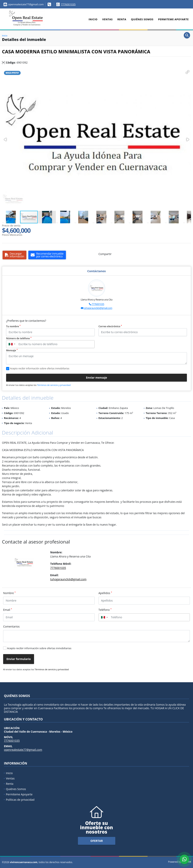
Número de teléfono (19, 338)
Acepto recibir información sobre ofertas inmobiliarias (39, 648)
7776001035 (68, 4)
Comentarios (11, 626)
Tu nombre (13, 326)
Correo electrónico (110, 326)
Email (8, 610)
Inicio (93, 19)
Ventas (107, 19)
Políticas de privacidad (20, 800)
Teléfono (105, 610)
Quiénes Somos (142, 19)
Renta (122, 19)
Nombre (9, 593)
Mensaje (12, 350)
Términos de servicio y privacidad (54, 385)
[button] (187, 72)
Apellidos (105, 593)
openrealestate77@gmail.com (23, 750)
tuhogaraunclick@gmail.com (98, 308)
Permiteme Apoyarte (173, 19)
